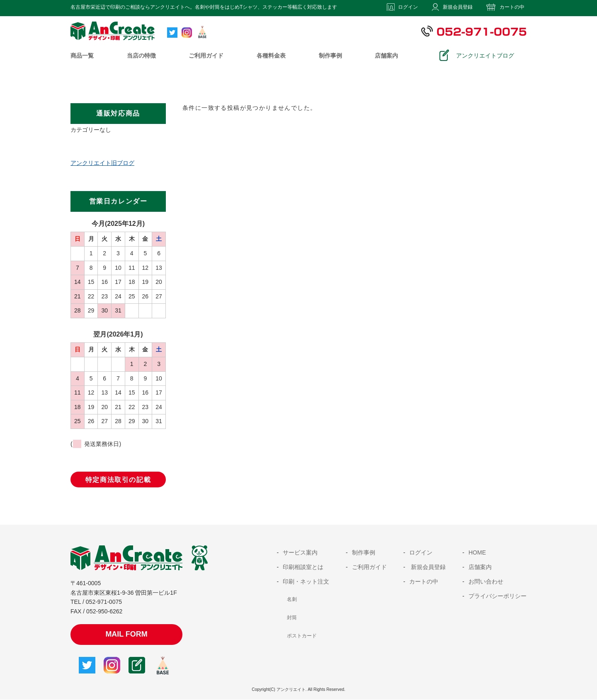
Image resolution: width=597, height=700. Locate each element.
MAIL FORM (126, 634)
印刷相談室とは (303, 567)
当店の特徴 (141, 56)
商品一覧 (82, 56)
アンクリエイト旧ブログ (102, 163)
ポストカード (302, 636)
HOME (477, 552)
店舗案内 (386, 56)
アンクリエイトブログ (485, 56)
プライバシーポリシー (498, 596)
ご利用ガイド (206, 56)
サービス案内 (300, 552)
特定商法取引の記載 (118, 480)
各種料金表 (271, 56)
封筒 (292, 618)
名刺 (292, 599)
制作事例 (330, 56)
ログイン (408, 7)
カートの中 (512, 7)
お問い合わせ (486, 581)
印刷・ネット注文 (306, 581)
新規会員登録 (458, 7)
